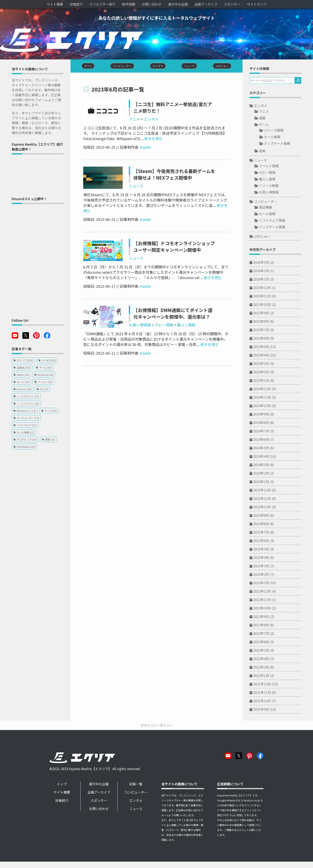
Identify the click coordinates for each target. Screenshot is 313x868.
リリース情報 (279, 132)
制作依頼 (129, 4)
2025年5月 (267, 348)
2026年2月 (267, 272)
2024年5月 (267, 449)
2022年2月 (267, 668)
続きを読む (124, 140)
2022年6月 (267, 643)
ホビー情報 (159, 321)
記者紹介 (76, 4)
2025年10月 (268, 306)
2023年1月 (267, 584)
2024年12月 (268, 390)
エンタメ (146, 121)
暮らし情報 (181, 321)
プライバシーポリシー (157, 726)
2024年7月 (267, 432)
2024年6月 (267, 441)
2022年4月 (267, 660)
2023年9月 (267, 517)
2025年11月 (268, 297)
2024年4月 (267, 458)
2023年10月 (268, 508)
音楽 (268, 152)
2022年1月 (267, 677)
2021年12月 (268, 685)
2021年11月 (268, 694)
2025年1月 (267, 382)
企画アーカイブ (206, 4)
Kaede (140, 149)
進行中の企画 (178, 4)
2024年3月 (267, 466)
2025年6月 (267, 340)
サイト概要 (55, 4)
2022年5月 (267, 652)
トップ (65, 785)
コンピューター (271, 203)
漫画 (268, 119)
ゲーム (270, 126)
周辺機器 (271, 209)
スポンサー (232, 4)
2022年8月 (267, 626)
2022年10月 (268, 609)
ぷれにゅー (268, 238)
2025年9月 (267, 314)
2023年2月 (267, 576)
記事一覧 (141, 785)
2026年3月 (267, 264)
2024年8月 (267, 424)
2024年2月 (267, 475)
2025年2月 (267, 373)
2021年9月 (267, 711)
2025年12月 (268, 289)
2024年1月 (267, 483)
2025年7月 (267, 331)
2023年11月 (268, 500)
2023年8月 (267, 525)
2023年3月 (267, 567)
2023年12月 (268, 491)
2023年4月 (267, 559)
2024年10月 (268, 407)
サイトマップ (257, 4)
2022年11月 (268, 601)
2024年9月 (267, 415)
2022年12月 (268, 593)
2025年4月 (267, 356)
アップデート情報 (283, 145)
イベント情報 (275, 167)
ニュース (131, 188)
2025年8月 (267, 323)
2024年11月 (268, 399)
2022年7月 (267, 635)
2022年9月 (267, 618)
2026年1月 (267, 281)
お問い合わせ (152, 4)
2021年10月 (268, 702)
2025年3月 (267, 365)
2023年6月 (267, 542)
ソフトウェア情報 (278, 222)
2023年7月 (267, 534)
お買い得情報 (135, 321)
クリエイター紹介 (102, 4)
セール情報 (278, 138)
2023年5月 (267, 550)
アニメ (129, 121)
